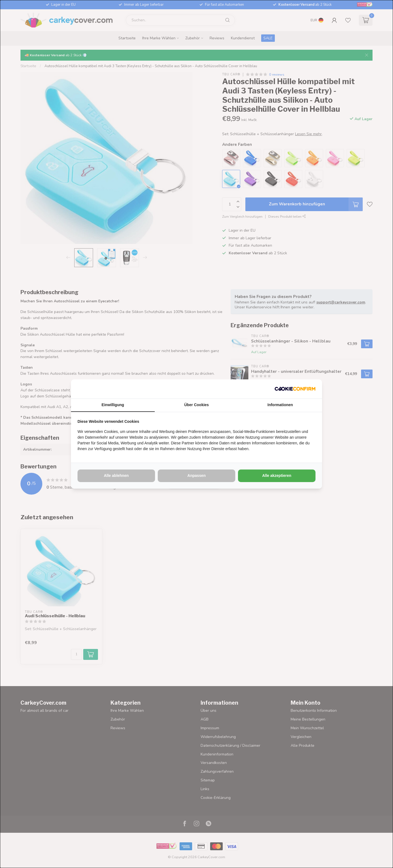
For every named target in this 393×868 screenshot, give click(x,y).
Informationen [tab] (280, 405)
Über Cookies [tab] (196, 405)
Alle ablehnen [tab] (116, 476)
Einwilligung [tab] (113, 405)
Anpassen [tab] (197, 476)
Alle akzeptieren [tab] (277, 476)
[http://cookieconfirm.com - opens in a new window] (295, 389)
